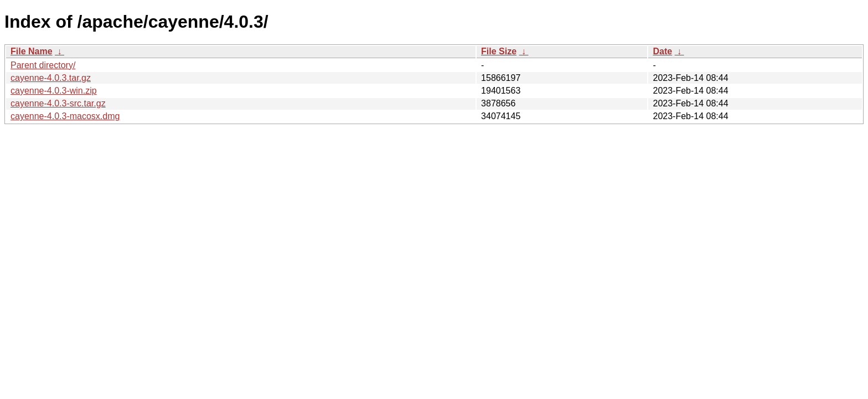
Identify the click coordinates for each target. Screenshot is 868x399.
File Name (32, 51)
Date (662, 51)
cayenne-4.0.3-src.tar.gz (58, 103)
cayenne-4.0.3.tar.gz (51, 78)
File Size (499, 51)
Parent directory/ (43, 65)
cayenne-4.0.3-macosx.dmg (65, 116)
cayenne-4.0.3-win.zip (54, 91)
